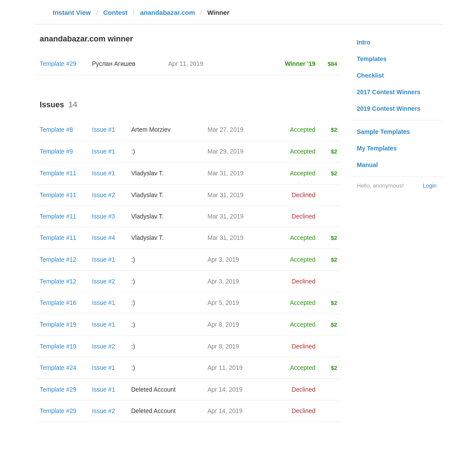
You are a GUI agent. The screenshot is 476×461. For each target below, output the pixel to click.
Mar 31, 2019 (226, 173)
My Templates (377, 148)
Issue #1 (104, 130)
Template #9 (56, 151)
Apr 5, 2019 (223, 303)
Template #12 (58, 260)
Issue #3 (104, 216)
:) (133, 151)
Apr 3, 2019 (223, 260)
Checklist (371, 75)
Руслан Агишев (114, 64)
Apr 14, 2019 (225, 389)
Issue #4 (104, 238)
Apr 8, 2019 (223, 324)
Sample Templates (384, 132)
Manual (367, 165)
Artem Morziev (151, 130)
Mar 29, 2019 (226, 151)
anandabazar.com (167, 12)
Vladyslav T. (147, 173)
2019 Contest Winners (389, 109)
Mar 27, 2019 (226, 130)
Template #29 (58, 64)
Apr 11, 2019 (225, 368)
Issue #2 (104, 195)
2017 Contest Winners (389, 92)
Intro (364, 42)
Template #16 (58, 303)
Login (430, 186)
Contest (116, 12)
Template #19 (58, 324)
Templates (372, 59)
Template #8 (56, 130)
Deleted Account (153, 389)
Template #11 (58, 173)
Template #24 (58, 368)
